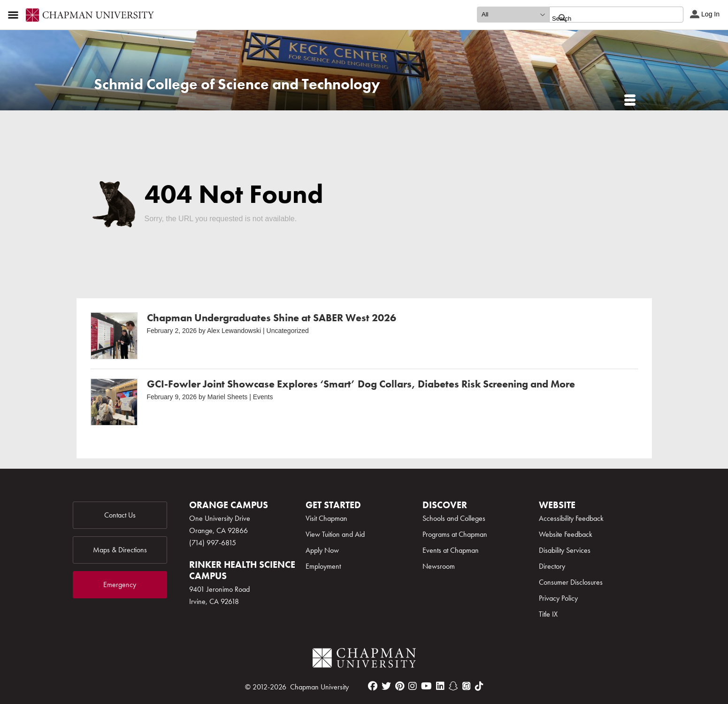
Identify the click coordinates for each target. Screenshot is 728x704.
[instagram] (413, 686)
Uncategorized (288, 331)
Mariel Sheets (228, 397)
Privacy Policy (558, 598)
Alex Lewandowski (234, 331)
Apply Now (322, 550)
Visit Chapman (326, 518)
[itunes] (467, 686)
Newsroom (439, 566)
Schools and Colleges (454, 518)
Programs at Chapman (455, 534)
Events (263, 397)
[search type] (513, 15)
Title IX (548, 614)
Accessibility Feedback (571, 518)
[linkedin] (440, 686)
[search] (606, 18)
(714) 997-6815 (213, 543)
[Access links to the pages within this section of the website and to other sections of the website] (15, 15)
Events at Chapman (451, 550)
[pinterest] (400, 686)
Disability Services (565, 550)
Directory (552, 566)
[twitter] (386, 686)
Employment (323, 566)
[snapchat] (453, 686)
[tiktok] (479, 686)
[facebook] (373, 686)
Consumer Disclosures (571, 582)
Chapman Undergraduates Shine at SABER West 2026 (272, 318)
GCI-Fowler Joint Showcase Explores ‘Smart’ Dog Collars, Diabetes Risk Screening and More (361, 384)
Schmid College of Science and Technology (237, 84)
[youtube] (426, 686)
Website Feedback (566, 534)
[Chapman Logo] (364, 660)
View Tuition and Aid (335, 534)
